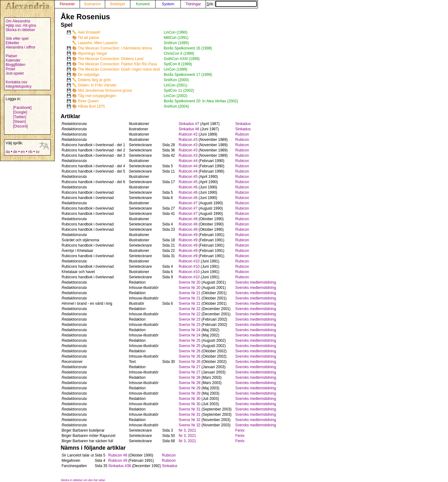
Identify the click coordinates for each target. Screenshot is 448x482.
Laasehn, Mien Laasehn (98, 43)
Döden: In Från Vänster (97, 85)
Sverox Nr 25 (189, 341)
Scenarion (92, 4)
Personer (67, 4)
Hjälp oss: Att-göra (21, 25)
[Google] (20, 112)
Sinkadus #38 (120, 466)
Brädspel (117, 4)
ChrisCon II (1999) (179, 53)
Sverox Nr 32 (189, 420)
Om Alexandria (18, 21)
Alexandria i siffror (21, 47)
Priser (10, 69)
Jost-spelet (15, 73)
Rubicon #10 (189, 261)
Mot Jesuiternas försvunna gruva (105, 90)
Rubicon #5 (188, 177)
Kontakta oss (16, 82)
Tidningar (193, 4)
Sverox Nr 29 (189, 388)
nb (30, 152)
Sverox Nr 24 (189, 330)
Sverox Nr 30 (189, 399)
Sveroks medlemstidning (256, 282)
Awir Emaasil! (89, 32)
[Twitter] (20, 117)
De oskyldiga (89, 75)
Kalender (13, 60)
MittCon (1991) (176, 38)
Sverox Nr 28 (189, 378)
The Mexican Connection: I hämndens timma (115, 48)
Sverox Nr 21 (189, 293)
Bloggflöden (15, 65)
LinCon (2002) (175, 96)
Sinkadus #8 (189, 129)
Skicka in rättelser (20, 30)
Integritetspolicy (19, 86)
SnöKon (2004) (176, 106)
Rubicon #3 (188, 140)
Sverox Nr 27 (189, 367)
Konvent (143, 4)
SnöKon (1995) (176, 43)
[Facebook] (22, 108)
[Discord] (20, 126)
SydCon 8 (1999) (178, 64)
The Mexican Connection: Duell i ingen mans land (119, 69)
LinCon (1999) (175, 69)
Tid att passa (88, 38)
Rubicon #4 (188, 161)
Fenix (240, 430)
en (23, 152)
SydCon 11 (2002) (179, 90)
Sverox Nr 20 (189, 282)
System (168, 4)
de (15, 152)
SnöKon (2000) (176, 80)
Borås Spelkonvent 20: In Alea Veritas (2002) (201, 101)
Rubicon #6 (188, 187)
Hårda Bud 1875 (91, 106)
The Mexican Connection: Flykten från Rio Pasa (117, 64)
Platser (11, 56)
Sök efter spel (17, 39)
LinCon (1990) (175, 32)
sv (38, 152)
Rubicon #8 (188, 219)
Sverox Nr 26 (189, 351)
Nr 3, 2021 (187, 430)
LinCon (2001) (175, 85)
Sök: (232, 4)
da (8, 152)
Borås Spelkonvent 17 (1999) (188, 75)
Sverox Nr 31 (189, 409)
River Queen (88, 101)
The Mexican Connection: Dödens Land (111, 59)
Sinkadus (243, 124)
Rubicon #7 (188, 203)
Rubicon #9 (188, 235)
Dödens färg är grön (94, 80)
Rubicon (242, 134)
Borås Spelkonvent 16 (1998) (188, 48)
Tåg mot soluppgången (97, 96)
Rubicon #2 (188, 134)
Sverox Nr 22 (189, 309)
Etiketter (12, 43)
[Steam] (19, 122)
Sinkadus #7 (189, 124)
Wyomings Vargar (92, 53)
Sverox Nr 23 (189, 319)
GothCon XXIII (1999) (182, 59)
